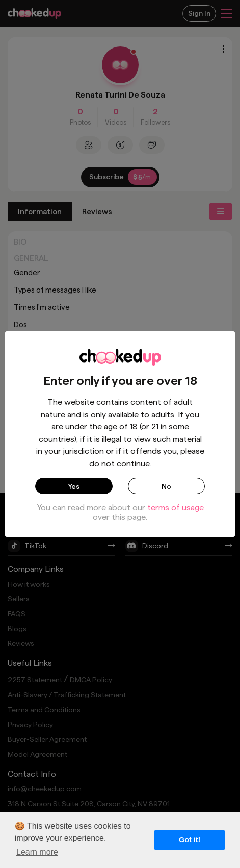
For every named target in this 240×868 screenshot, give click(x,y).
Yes (74, 486)
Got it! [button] (190, 840)
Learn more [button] (37, 852)
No (166, 486)
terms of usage (176, 507)
